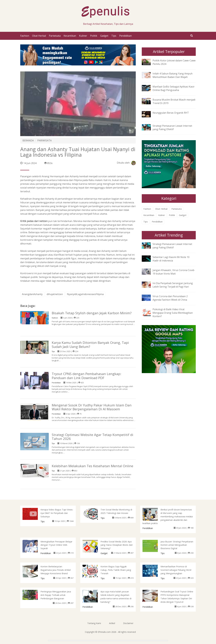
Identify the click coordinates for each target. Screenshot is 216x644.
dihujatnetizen (55, 294)
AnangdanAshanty (32, 294)
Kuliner (83, 36)
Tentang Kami (94, 623)
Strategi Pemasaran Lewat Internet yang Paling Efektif (172, 127)
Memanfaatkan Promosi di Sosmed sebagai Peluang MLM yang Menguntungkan (176, 570)
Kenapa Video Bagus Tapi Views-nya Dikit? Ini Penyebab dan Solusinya (57, 513)
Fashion (25, 36)
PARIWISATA (44, 140)
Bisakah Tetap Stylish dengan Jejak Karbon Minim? (92, 313)
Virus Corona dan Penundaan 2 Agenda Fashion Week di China (170, 298)
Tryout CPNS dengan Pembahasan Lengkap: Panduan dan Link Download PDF (86, 376)
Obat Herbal (39, 36)
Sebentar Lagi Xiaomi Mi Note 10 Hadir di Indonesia (171, 259)
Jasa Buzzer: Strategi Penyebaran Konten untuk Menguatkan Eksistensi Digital (177, 545)
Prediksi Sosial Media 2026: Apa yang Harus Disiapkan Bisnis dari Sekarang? (117, 545)
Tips (114, 36)
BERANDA (28, 140)
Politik (94, 36)
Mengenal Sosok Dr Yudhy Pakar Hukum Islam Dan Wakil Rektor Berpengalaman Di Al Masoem (92, 407)
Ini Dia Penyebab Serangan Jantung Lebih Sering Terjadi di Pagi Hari (173, 285)
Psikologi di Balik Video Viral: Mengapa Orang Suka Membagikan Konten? (173, 313)
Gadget (104, 36)
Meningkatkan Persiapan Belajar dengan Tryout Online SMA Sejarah (56, 545)
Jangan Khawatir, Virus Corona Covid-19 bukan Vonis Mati (174, 272)
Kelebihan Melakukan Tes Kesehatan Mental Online (92, 466)
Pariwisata (55, 36)
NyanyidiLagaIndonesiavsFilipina (85, 294)
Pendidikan (125, 36)
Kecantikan (70, 36)
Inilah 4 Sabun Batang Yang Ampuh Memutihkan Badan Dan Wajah (172, 75)
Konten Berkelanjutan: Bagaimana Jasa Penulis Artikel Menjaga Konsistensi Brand (56, 570)
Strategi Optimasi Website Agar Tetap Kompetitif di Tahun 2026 (92, 437)
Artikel (112, 623)
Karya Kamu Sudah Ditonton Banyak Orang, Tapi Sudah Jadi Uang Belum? (90, 345)
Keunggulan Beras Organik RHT (171, 113)
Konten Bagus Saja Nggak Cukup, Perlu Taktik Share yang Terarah (116, 570)
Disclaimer (128, 623)
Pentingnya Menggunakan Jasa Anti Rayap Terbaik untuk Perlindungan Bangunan (56, 595)
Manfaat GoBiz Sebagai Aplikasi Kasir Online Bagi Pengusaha (174, 88)
